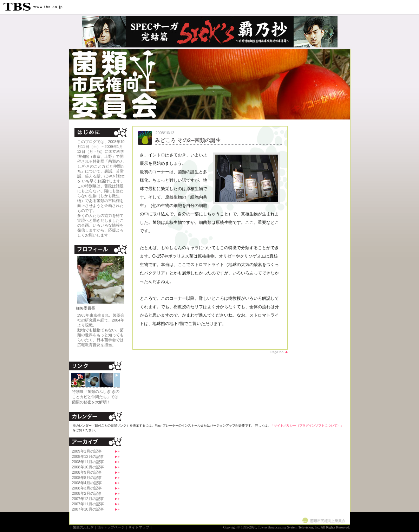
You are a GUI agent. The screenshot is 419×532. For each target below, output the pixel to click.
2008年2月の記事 (87, 493)
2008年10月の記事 (88, 467)
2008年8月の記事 (87, 478)
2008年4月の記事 (87, 483)
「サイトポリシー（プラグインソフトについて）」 (307, 426)
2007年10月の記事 (88, 509)
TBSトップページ (111, 527)
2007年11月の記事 (88, 504)
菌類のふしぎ (83, 527)
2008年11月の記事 (88, 462)
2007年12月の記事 (88, 499)
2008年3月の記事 (87, 488)
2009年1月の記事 (87, 451)
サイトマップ (139, 527)
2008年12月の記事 (88, 456)
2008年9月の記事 (87, 472)
